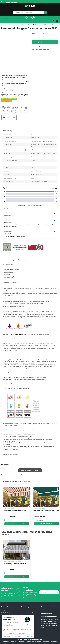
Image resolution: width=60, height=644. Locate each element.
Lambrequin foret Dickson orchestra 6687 (47, 510)
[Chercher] (46, 13)
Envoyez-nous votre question (30, 470)
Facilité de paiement (49, 617)
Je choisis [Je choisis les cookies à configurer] (18, 636)
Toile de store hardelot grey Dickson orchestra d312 (15, 564)
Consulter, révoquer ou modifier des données (47, 478)
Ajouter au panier (45, 42)
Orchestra (21, 260)
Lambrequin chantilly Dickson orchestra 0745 (16, 511)
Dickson (41, 365)
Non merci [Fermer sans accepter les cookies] (7, 636)
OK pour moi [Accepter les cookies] (29, 636)
